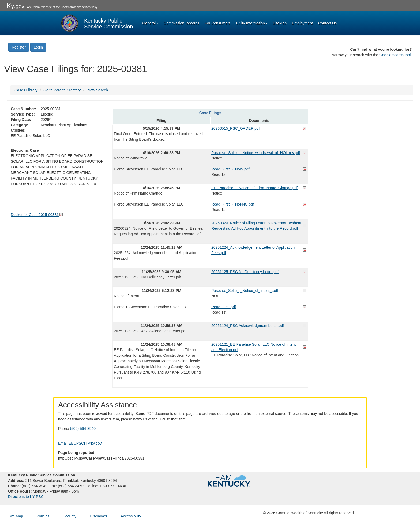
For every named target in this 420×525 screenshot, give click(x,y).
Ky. (16, 6)
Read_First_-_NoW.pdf (230, 169)
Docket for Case (35, 215)
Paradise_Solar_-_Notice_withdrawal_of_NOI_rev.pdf (256, 153)
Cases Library (26, 90)
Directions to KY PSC (26, 497)
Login (38, 47)
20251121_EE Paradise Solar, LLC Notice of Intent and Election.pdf (254, 347)
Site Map (16, 516)
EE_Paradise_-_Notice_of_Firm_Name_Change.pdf (254, 188)
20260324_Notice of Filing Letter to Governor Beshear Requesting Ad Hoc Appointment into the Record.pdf (256, 226)
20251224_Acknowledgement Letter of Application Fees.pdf (253, 250)
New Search (98, 90)
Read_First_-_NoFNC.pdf (233, 204)
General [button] (150, 23)
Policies (43, 516)
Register (19, 47)
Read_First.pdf (224, 307)
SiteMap (280, 23)
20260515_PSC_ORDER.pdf (236, 128)
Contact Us (327, 23)
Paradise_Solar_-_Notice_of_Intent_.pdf (245, 291)
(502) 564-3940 (83, 429)
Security (70, 516)
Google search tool (395, 55)
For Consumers (217, 23)
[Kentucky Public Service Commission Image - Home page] (96, 23)
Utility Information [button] (252, 23)
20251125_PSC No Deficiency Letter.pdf (245, 272)
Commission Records (181, 23)
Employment (302, 23)
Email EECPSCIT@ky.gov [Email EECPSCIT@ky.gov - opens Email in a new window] (80, 443)
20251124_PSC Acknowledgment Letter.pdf (248, 326)
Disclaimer (98, 516)
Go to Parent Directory (62, 90)
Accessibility (131, 516)
